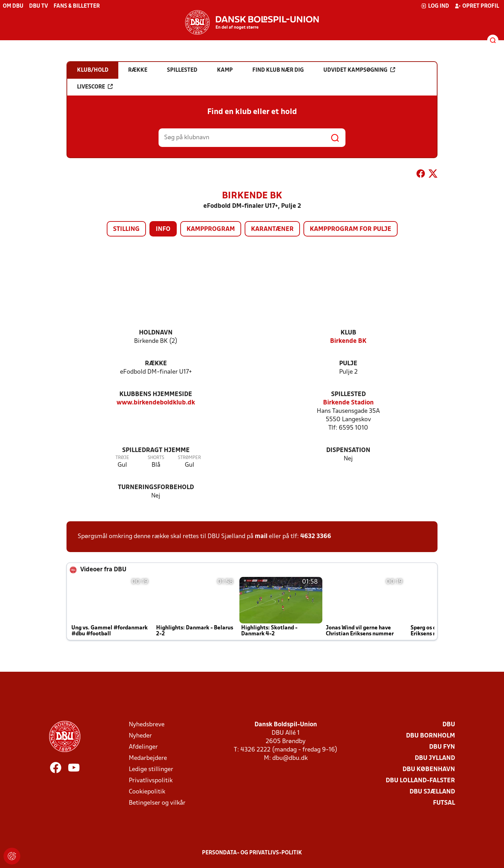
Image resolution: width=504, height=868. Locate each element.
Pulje (348, 364)
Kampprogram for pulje (351, 229)
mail (261, 537)
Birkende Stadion (348, 403)
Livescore (95, 87)
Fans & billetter (77, 6)
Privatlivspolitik (151, 781)
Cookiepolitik (147, 792)
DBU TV (38, 6)
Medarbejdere (148, 758)
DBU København (429, 770)
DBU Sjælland (432, 792)
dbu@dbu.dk (290, 758)
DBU (449, 725)
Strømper (189, 458)
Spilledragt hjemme (156, 450)
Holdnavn (156, 333)
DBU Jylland (435, 758)
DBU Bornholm (430, 736)
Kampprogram (211, 229)
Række (156, 364)
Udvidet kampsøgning (359, 70)
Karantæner (272, 229)
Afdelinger (143, 747)
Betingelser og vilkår (157, 803)
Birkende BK (348, 341)
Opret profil (477, 6)
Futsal (444, 803)
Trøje (122, 458)
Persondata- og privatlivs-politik (252, 853)
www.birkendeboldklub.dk (156, 403)
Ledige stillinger (151, 770)
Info (163, 229)
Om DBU (13, 6)
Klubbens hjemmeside (156, 394)
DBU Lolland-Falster (420, 781)
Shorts (156, 458)
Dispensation (348, 450)
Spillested (348, 394)
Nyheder (140, 736)
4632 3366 (316, 537)
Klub (348, 333)
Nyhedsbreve (147, 725)
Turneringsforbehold (156, 488)
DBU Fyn (442, 747)
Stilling (126, 229)
